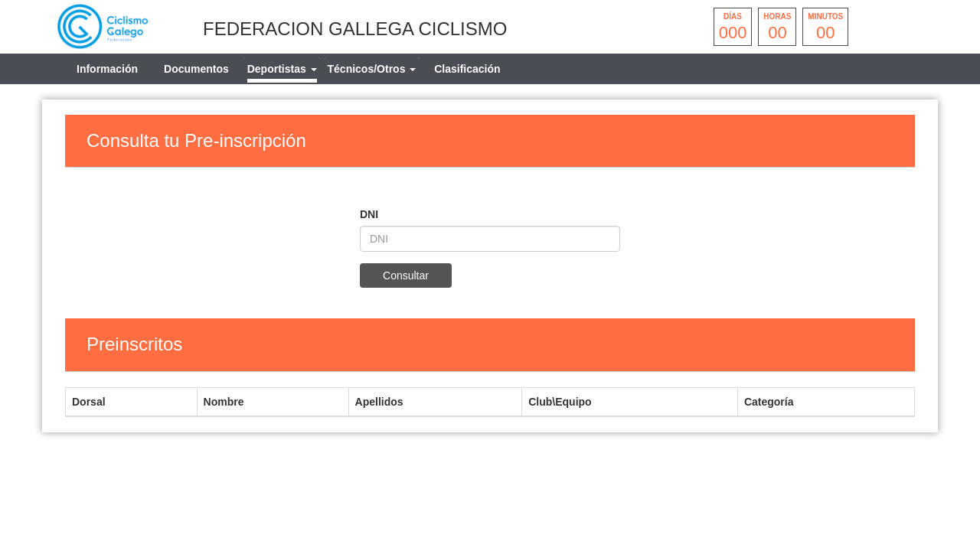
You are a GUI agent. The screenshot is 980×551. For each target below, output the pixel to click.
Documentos (196, 69)
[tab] (282, 69)
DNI (369, 214)
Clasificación (467, 69)
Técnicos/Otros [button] (372, 69)
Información (107, 69)
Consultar (406, 275)
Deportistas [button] (282, 69)
